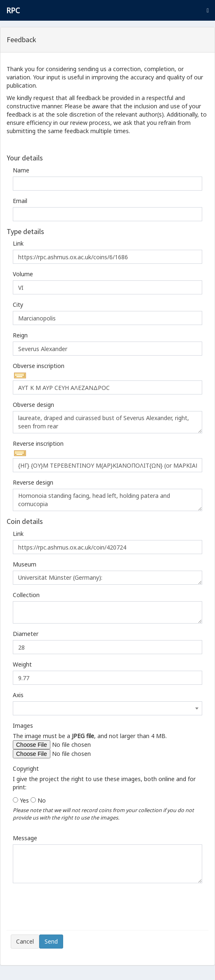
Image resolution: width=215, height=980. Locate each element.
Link (18, 243)
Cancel (25, 941)
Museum (25, 564)
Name (21, 170)
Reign (20, 335)
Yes (24, 800)
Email (20, 201)
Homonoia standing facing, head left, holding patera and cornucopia (107, 500)
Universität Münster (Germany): (107, 578)
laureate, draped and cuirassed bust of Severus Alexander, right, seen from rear (107, 422)
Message (25, 838)
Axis (18, 695)
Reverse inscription (38, 443)
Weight (22, 664)
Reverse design (33, 482)
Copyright (26, 768)
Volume (23, 274)
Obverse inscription (39, 366)
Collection (26, 595)
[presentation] (73, 910)
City (18, 305)
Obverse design (33, 405)
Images (23, 725)
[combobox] (107, 708)
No (42, 800)
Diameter (26, 634)
